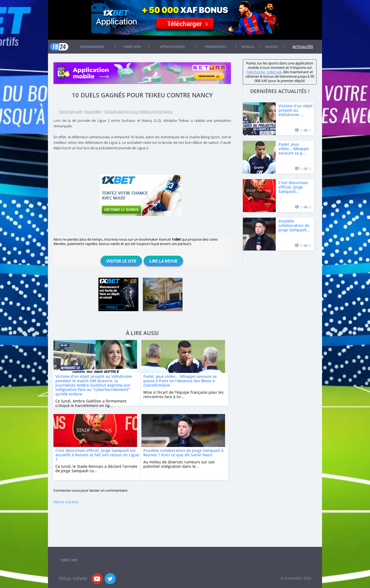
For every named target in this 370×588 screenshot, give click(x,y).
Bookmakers (92, 47)
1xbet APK (132, 47)
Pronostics (216, 47)
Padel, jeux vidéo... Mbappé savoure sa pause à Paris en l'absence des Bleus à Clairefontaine (180, 381)
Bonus (248, 47)
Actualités (303, 47)
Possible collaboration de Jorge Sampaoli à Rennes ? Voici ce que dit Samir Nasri (183, 453)
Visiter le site (121, 261)
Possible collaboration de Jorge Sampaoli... (294, 225)
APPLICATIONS (172, 47)
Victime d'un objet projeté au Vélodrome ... (296, 110)
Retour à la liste (66, 502)
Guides (271, 47)
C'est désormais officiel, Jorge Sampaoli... (293, 187)
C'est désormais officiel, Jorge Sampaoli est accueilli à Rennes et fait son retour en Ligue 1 (97, 455)
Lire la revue (163, 261)
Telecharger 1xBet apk (264, 72)
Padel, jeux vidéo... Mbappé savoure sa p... (294, 149)
